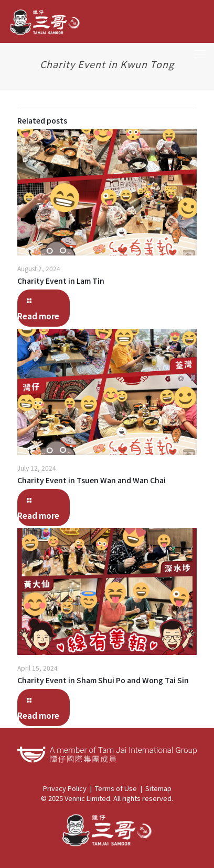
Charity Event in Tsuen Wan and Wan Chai (92, 480)
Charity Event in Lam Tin (61, 281)
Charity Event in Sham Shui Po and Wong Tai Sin (103, 680)
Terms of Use (116, 788)
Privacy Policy (65, 788)
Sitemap (158, 788)
